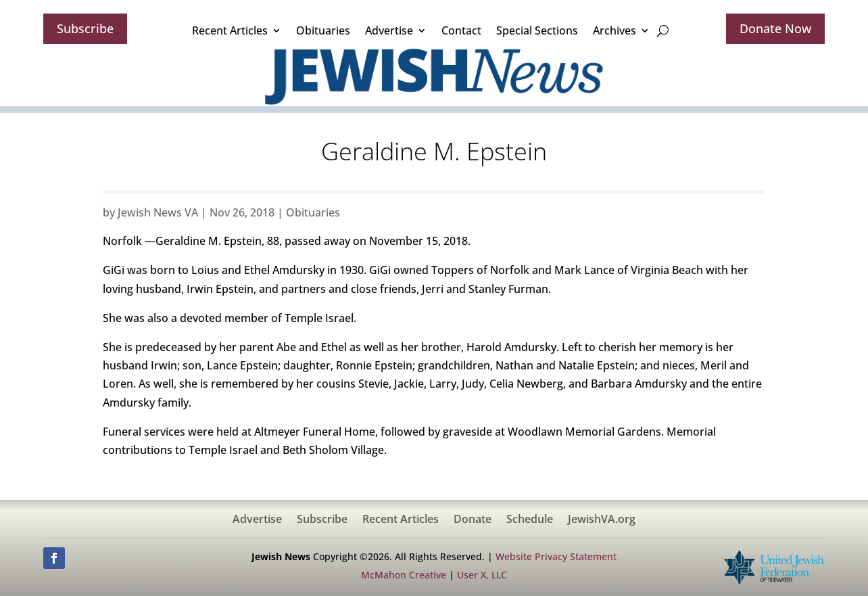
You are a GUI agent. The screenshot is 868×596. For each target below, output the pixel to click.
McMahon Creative (404, 575)
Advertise (389, 30)
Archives (614, 30)
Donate (473, 520)
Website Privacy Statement (556, 556)
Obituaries (323, 30)
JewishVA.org (602, 520)
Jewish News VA (158, 212)
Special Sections (537, 30)
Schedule (530, 520)
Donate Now (775, 28)
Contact (461, 30)
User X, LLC (482, 575)
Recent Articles (230, 30)
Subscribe (85, 28)
